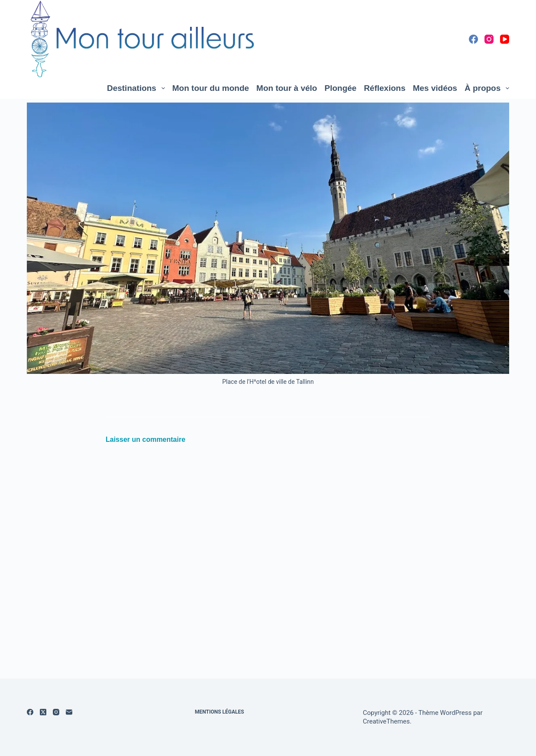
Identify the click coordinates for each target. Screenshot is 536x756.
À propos (487, 88)
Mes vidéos (435, 88)
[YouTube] (505, 39)
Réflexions (384, 88)
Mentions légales (220, 712)
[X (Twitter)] (43, 712)
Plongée (340, 88)
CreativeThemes (386, 721)
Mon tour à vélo (287, 88)
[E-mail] (69, 712)
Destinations (138, 88)
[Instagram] (489, 39)
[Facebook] (473, 39)
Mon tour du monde (211, 88)
